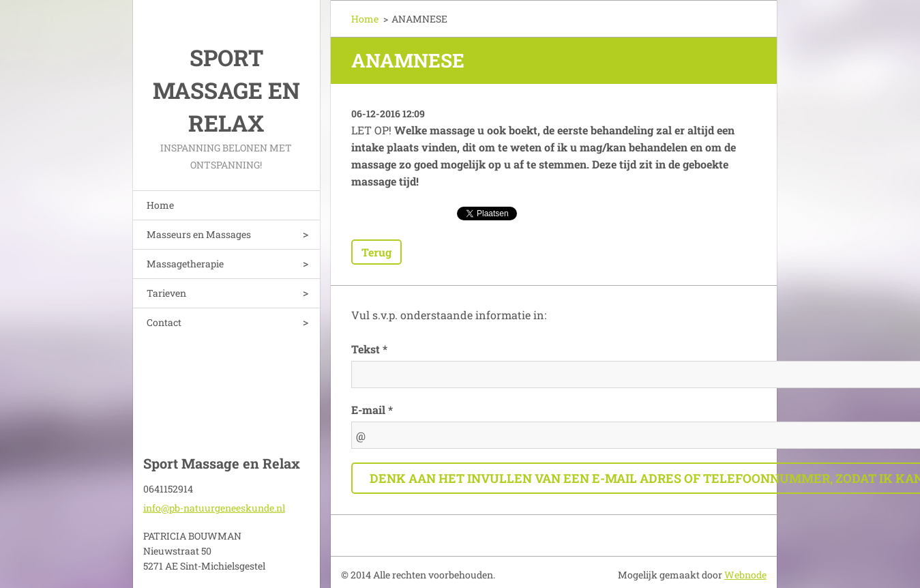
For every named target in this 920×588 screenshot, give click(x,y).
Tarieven (166, 293)
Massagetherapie (185, 264)
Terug (376, 252)
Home (160, 205)
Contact (164, 322)
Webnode (745, 575)
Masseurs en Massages (199, 234)
